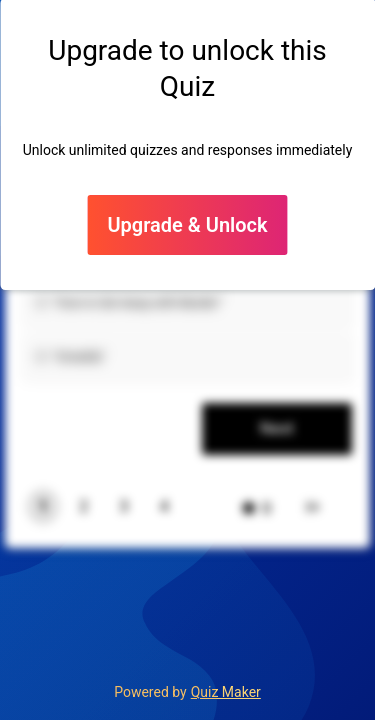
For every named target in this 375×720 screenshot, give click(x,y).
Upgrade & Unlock (187, 225)
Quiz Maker (226, 692)
